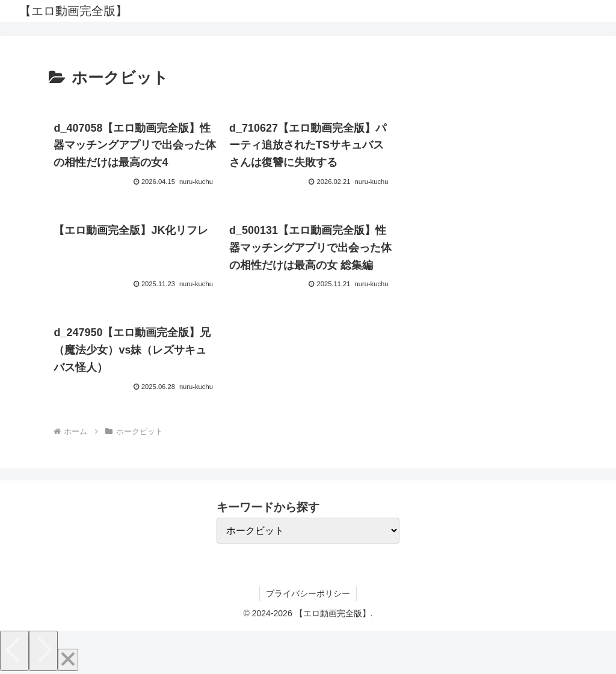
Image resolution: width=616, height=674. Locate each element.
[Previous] (14, 651)
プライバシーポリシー (308, 593)
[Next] (43, 651)
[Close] (68, 660)
